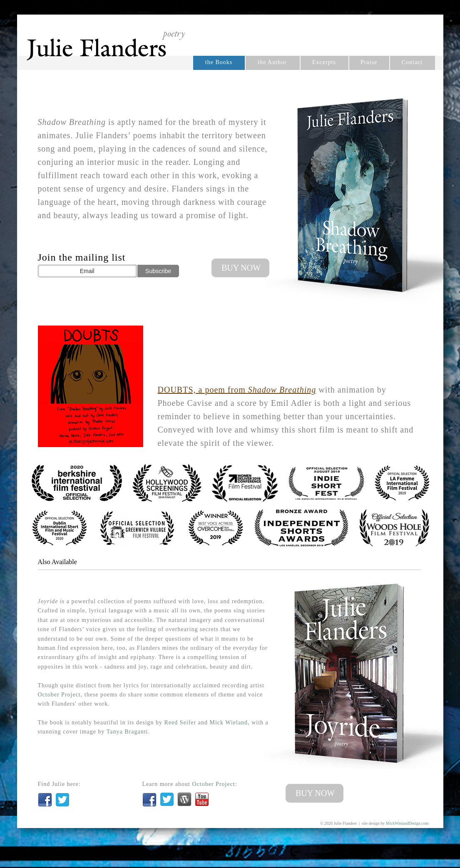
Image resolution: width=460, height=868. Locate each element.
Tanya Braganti (127, 732)
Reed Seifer (180, 723)
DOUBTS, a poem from (237, 390)
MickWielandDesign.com (407, 823)
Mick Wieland (229, 723)
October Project (59, 695)
